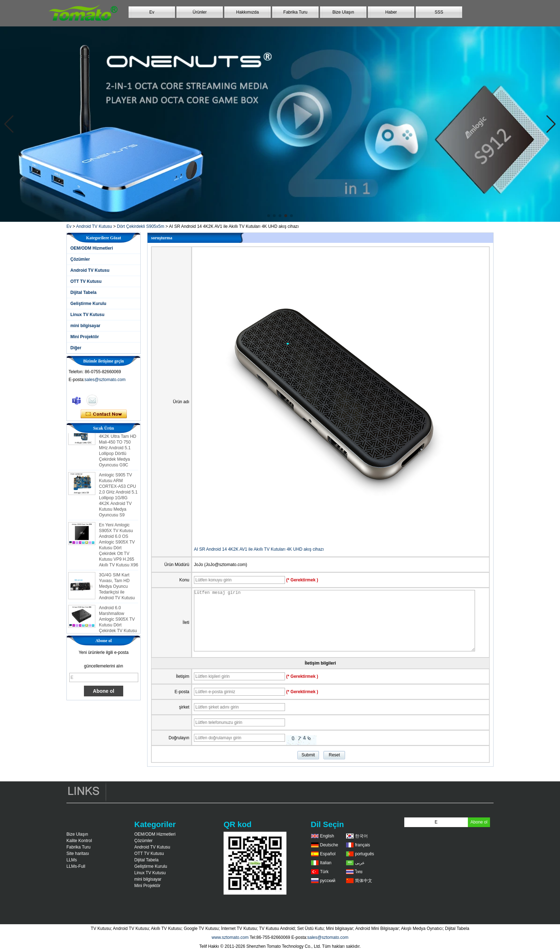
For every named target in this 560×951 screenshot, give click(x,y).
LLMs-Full (76, 866)
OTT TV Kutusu (86, 281)
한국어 (361, 836)
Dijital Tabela (83, 292)
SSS (439, 12)
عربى (360, 863)
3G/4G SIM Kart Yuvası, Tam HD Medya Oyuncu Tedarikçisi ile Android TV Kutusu (117, 589)
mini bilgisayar (85, 326)
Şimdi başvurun (104, 414)
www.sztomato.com (230, 937)
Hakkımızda (247, 12)
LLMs (72, 860)
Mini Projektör (85, 337)
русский (328, 881)
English (327, 836)
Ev (152, 12)
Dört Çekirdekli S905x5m (141, 226)
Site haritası (78, 854)
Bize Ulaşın (343, 12)
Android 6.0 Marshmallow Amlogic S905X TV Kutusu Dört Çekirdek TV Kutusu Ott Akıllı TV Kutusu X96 (118, 627)
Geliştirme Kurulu (88, 304)
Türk (324, 872)
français (362, 845)
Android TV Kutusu (94, 226)
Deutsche (329, 845)
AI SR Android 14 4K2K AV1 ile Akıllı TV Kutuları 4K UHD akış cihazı (259, 549)
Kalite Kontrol (79, 841)
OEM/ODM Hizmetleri (92, 248)
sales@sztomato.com (105, 380)
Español (328, 854)
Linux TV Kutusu (87, 315)
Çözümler (80, 259)
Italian (326, 863)
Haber (391, 12)
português (364, 854)
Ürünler (199, 12)
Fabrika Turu (295, 12)
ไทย (359, 872)
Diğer (76, 348)
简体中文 (364, 881)
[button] (269, 216)
